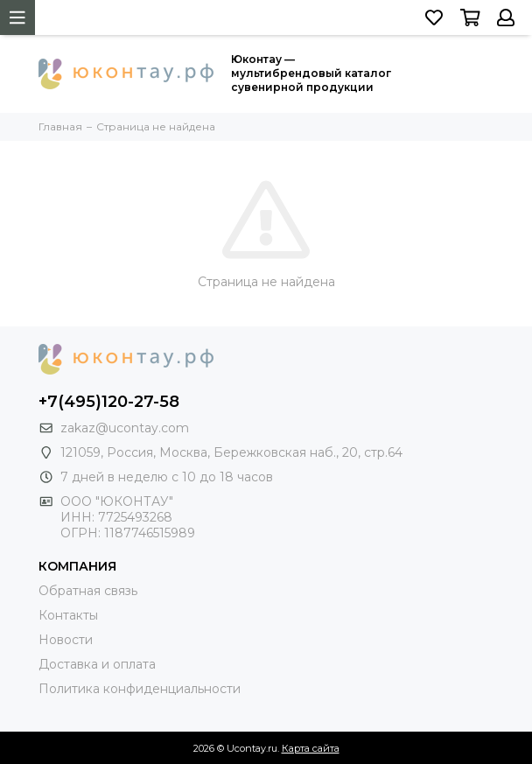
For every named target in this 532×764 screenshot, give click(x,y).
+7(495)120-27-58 (109, 402)
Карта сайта (311, 748)
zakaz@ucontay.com (125, 428)
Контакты (68, 615)
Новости (66, 640)
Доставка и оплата (97, 664)
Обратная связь (88, 591)
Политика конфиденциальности (140, 689)
